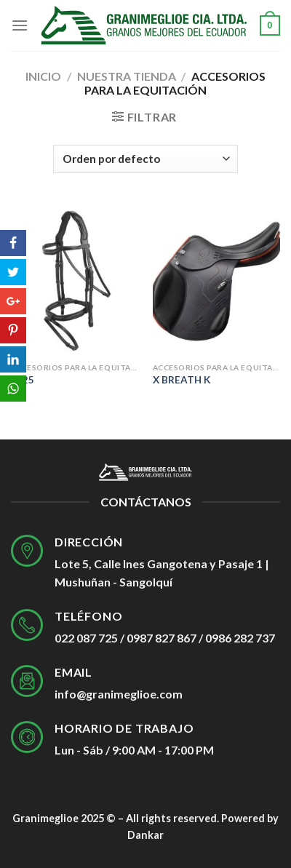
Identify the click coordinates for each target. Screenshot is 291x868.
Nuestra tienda (127, 76)
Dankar (145, 835)
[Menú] (20, 25)
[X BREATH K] (216, 279)
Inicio (43, 76)
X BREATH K (182, 380)
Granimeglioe (45, 818)
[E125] (75, 279)
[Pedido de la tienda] (145, 159)
